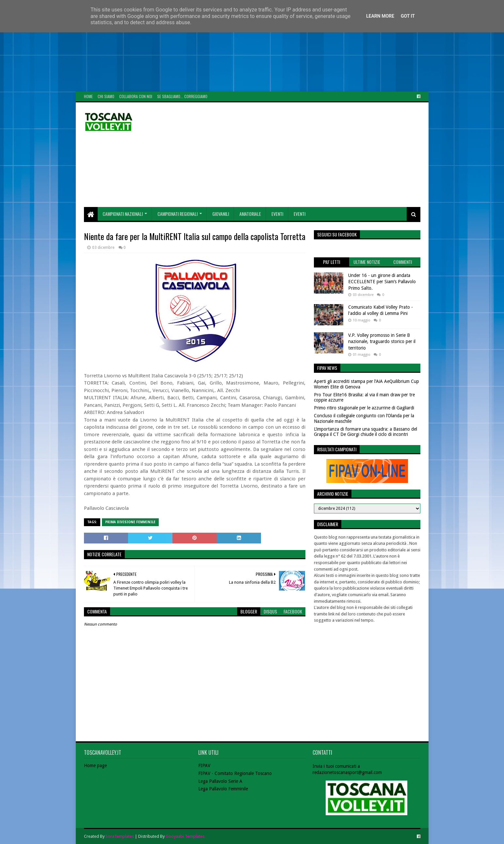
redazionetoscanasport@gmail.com (347, 772)
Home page (95, 766)
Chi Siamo (106, 96)
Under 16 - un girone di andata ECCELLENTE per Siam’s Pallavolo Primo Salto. (382, 282)
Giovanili (221, 214)
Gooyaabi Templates (185, 836)
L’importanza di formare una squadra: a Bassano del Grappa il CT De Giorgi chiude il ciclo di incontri (366, 432)
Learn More (380, 16)
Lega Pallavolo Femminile (223, 789)
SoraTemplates (120, 836)
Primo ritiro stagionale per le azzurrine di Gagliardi (364, 408)
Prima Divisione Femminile (130, 522)
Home (88, 96)
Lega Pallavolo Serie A (220, 781)
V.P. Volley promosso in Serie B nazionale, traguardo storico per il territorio (382, 342)
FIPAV (204, 766)
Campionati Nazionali (123, 214)
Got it (408, 16)
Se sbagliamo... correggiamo (182, 96)
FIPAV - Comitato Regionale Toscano (235, 773)
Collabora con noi (136, 96)
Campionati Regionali (178, 214)
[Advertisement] (196, 46)
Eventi (277, 214)
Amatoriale (250, 214)
